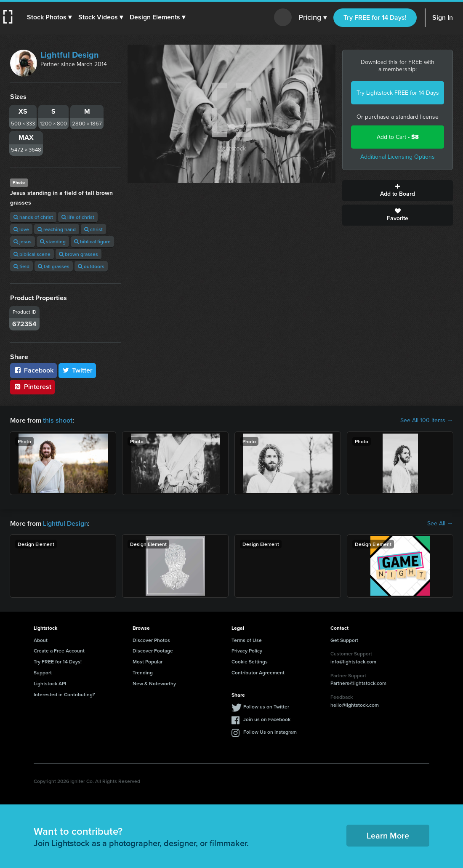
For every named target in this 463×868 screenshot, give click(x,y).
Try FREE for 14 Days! (375, 17)
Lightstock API (50, 683)
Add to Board (398, 191)
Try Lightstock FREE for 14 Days (398, 93)
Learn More (388, 835)
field (21, 266)
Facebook (33, 370)
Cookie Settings (250, 662)
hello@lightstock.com (355, 705)
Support (43, 672)
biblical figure (92, 241)
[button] (49, 17)
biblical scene (32, 254)
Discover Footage (153, 651)
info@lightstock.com (353, 662)
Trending (143, 672)
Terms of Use (247, 640)
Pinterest (32, 387)
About (41, 640)
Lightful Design (70, 55)
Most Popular (148, 662)
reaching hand (57, 229)
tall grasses (54, 266)
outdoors (91, 266)
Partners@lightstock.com (358, 683)
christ (93, 229)
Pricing (313, 18)
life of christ (78, 217)
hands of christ (33, 217)
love (21, 229)
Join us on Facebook (267, 719)
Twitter (77, 370)
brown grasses (78, 254)
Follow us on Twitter (266, 707)
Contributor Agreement (258, 672)
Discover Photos (151, 640)
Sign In (443, 17)
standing (53, 241)
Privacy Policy (247, 651)
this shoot (58, 420)
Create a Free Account (59, 651)
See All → (440, 524)
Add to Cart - (398, 137)
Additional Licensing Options (398, 157)
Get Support (344, 640)
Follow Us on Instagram (270, 732)
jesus (23, 241)
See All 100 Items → (427, 421)
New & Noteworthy (154, 683)
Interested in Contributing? (64, 694)
